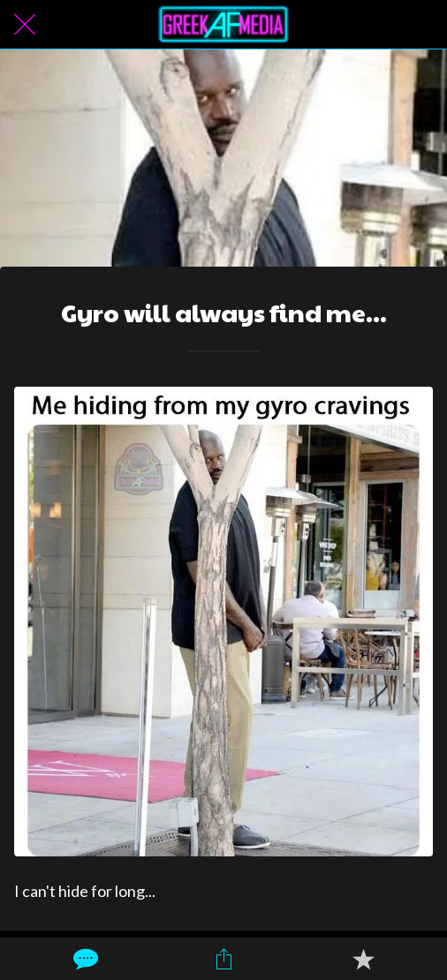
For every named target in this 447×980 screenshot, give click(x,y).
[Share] (223, 959)
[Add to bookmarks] (363, 959)
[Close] (25, 25)
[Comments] (84, 959)
